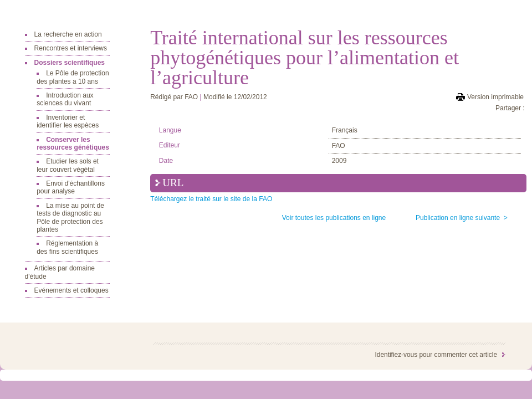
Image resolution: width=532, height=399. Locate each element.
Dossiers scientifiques (70, 63)
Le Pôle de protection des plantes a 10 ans (73, 77)
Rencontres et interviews (71, 48)
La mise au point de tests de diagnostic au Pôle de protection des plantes (70, 218)
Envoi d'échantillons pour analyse (71, 187)
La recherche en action (68, 34)
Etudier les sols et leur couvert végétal (68, 165)
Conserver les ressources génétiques (73, 144)
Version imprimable (495, 97)
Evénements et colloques (71, 290)
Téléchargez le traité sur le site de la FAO (211, 199)
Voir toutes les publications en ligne (334, 218)
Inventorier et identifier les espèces (68, 121)
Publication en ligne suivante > (462, 218)
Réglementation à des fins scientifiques (67, 247)
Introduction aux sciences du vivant (65, 99)
